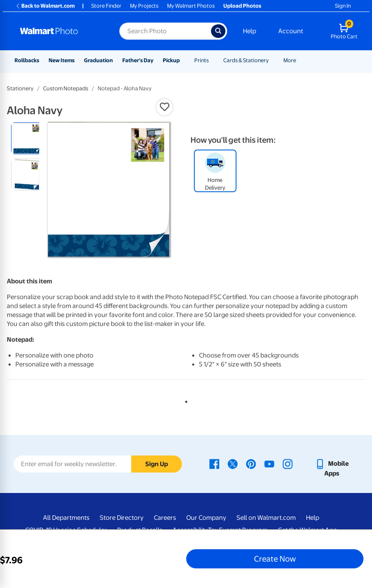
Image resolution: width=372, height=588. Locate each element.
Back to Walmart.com (45, 6)
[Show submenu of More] (300, 60)
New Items (62, 60)
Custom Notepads (66, 88)
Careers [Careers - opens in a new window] (165, 518)
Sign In (343, 6)
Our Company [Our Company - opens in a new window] (206, 518)
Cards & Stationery (246, 60)
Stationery (20, 88)
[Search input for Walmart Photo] (165, 31)
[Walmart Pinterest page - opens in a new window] (251, 464)
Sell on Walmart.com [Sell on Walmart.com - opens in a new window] (266, 518)
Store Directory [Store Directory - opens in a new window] (122, 518)
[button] (164, 107)
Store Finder (106, 6)
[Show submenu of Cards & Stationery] (273, 60)
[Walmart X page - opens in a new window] (233, 464)
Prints (202, 60)
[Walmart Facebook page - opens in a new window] (214, 464)
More (290, 60)
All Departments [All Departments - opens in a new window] (66, 518)
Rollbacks (27, 60)
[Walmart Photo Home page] (61, 31)
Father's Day (138, 60)
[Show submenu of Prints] (213, 60)
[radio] (27, 138)
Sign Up (157, 464)
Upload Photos (242, 6)
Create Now (275, 559)
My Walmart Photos (191, 6)
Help (249, 31)
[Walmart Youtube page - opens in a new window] (269, 464)
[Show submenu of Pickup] (184, 60)
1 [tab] (185, 400)
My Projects (144, 6)
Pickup (171, 60)
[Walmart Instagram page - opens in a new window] (288, 464)
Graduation (98, 60)
